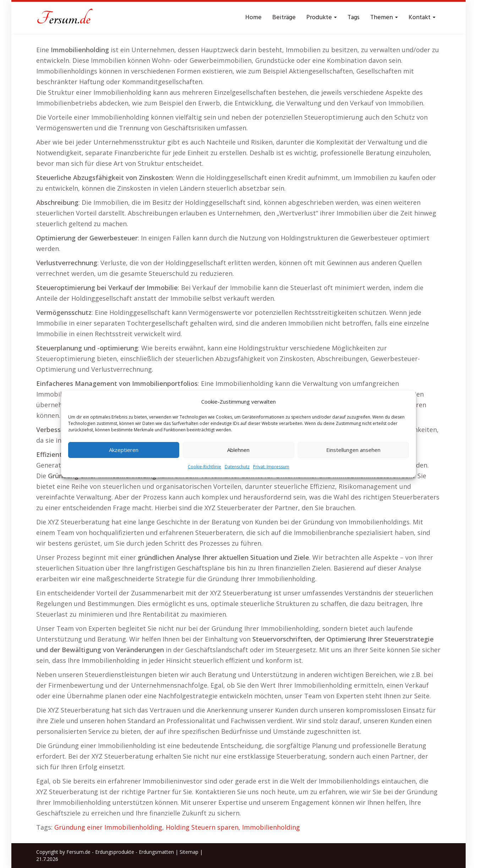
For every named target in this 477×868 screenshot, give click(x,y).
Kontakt (422, 18)
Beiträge (284, 18)
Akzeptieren (124, 450)
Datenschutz (237, 467)
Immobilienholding (271, 827)
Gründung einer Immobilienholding (108, 827)
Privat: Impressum (271, 467)
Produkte (322, 18)
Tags (353, 18)
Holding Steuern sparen (202, 827)
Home (253, 18)
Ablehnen (238, 450)
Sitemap (189, 852)
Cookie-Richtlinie (204, 467)
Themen (384, 18)
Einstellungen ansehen (353, 450)
